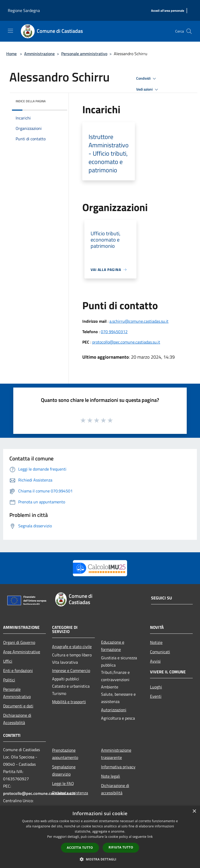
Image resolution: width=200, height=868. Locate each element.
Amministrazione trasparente (116, 754)
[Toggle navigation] (10, 31)
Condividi (147, 79)
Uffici (8, 661)
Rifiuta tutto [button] (121, 847)
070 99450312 (114, 332)
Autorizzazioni (114, 710)
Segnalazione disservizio (64, 770)
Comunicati (160, 652)
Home (11, 54)
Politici (9, 680)
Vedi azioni (148, 90)
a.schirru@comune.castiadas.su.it (139, 321)
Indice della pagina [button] (31, 101)
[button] (100, 859)
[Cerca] (189, 31)
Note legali (111, 776)
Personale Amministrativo (17, 693)
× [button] (194, 811)
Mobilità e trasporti (69, 702)
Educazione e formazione (113, 646)
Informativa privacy (118, 767)
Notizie (156, 642)
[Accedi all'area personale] (168, 11)
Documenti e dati (18, 706)
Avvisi (155, 661)
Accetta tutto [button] (80, 848)
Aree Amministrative (22, 652)
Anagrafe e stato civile (72, 647)
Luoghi (156, 687)
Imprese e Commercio (71, 670)
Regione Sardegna (24, 10)
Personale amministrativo (84, 54)
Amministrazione (39, 54)
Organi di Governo (19, 642)
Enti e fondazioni (18, 670)
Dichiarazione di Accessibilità (17, 719)
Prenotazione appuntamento (65, 754)
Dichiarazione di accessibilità (115, 789)
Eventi (156, 696)
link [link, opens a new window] (150, 837)
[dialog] (100, 837)
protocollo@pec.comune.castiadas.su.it (126, 342)
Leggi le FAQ (63, 783)
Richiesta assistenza (70, 793)
